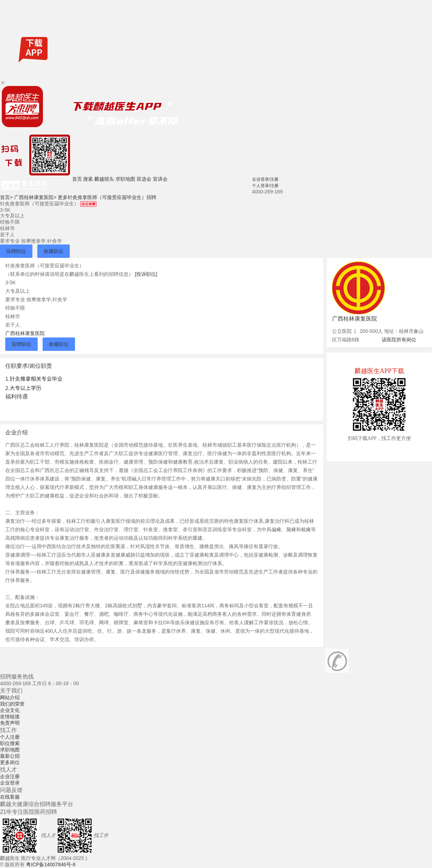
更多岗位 (10, 762)
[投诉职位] (146, 274)
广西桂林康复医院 (35, 197)
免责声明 (10, 723)
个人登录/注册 (265, 186)
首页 (77, 179)
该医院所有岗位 (399, 340)
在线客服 (10, 797)
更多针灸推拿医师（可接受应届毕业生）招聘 (107, 197)
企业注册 (10, 776)
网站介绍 (10, 697)
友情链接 (10, 717)
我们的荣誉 (12, 704)
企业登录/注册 (265, 179)
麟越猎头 (104, 179)
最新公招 (10, 756)
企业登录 (10, 783)
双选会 (144, 179)
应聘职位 (16, 251)
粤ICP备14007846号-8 (51, 864)
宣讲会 (160, 179)
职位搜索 (10, 743)
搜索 (88, 179)
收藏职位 (54, 251)
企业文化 (10, 710)
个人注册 (10, 737)
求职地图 (125, 179)
